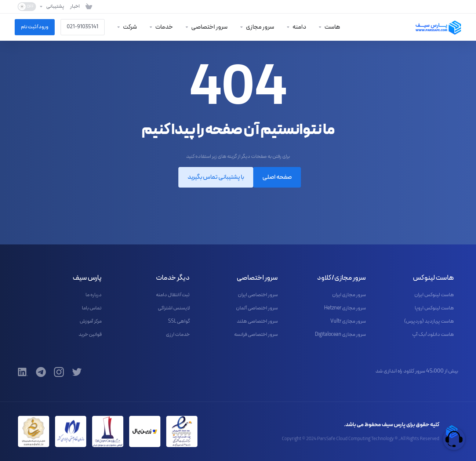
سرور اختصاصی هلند (257, 321)
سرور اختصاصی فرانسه (256, 335)
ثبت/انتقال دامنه (173, 295)
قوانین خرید (90, 335)
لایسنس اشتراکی (174, 308)
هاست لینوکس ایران (434, 295)
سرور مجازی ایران (349, 295)
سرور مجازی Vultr (348, 321)
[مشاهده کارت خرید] (89, 7)
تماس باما (92, 308)
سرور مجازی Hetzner (345, 308)
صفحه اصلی (277, 177)
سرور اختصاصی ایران (258, 295)
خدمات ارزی (178, 335)
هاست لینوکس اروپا (434, 308)
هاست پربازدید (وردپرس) (429, 321)
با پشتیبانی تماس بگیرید (216, 177)
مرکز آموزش (91, 321)
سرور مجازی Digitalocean (340, 335)
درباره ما (94, 295)
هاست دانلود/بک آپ (433, 335)
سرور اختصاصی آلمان (257, 308)
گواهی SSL (179, 321)
